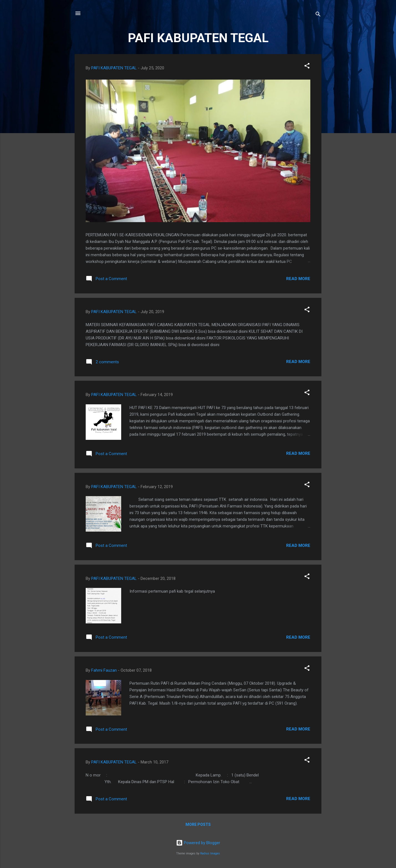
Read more (298, 279)
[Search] (318, 15)
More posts (198, 824)
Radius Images (210, 853)
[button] (307, 67)
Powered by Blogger (198, 843)
